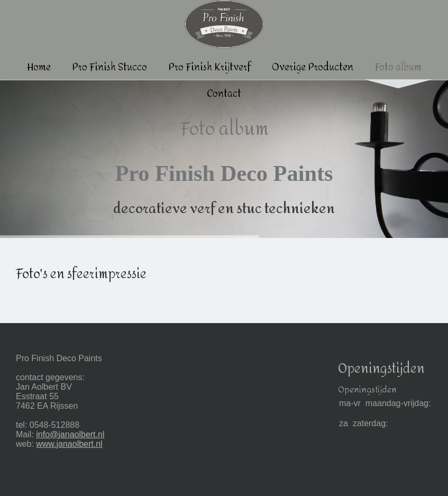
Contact (224, 94)
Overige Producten (313, 67)
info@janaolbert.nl (70, 434)
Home (39, 67)
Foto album (398, 67)
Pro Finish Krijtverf (209, 67)
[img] (224, 159)
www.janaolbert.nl (69, 444)
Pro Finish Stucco (109, 67)
